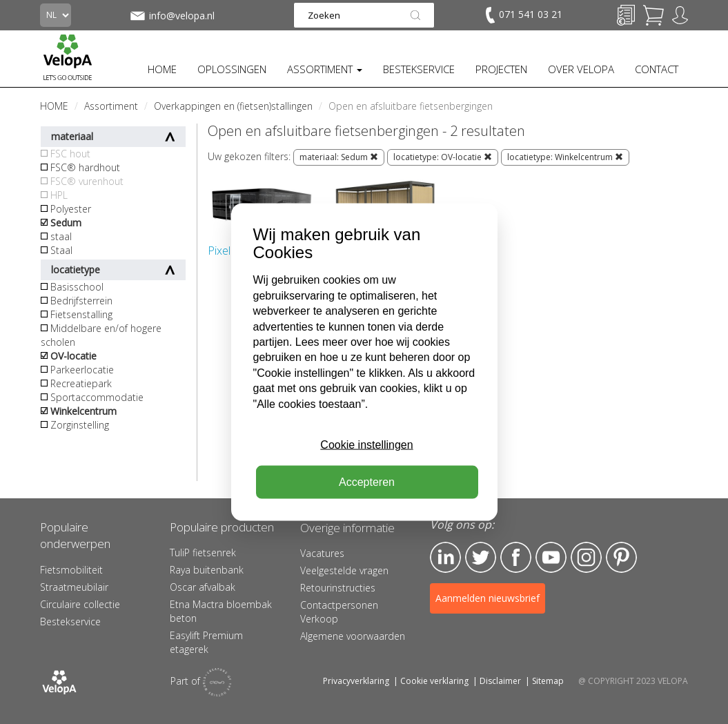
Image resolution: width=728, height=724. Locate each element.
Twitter (481, 557)
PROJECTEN (501, 69)
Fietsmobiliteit (71, 570)
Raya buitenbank (207, 570)
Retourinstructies (338, 588)
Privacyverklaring (356, 681)
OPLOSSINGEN (232, 69)
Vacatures (322, 553)
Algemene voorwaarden (353, 636)
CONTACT (657, 69)
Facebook (516, 557)
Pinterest (621, 557)
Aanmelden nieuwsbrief (488, 598)
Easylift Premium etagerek (206, 642)
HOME (162, 69)
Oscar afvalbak (203, 587)
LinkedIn (445, 557)
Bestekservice (70, 622)
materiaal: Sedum (339, 157)
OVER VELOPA (581, 69)
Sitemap (548, 681)
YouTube (551, 557)
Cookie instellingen (366, 445)
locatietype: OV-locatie (443, 157)
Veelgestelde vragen (344, 570)
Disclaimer (500, 681)
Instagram (586, 557)
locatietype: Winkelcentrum (565, 157)
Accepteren (367, 482)
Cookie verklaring (434, 681)
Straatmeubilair (74, 587)
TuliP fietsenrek (203, 552)
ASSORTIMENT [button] (325, 69)
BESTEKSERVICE (419, 69)
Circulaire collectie (80, 604)
